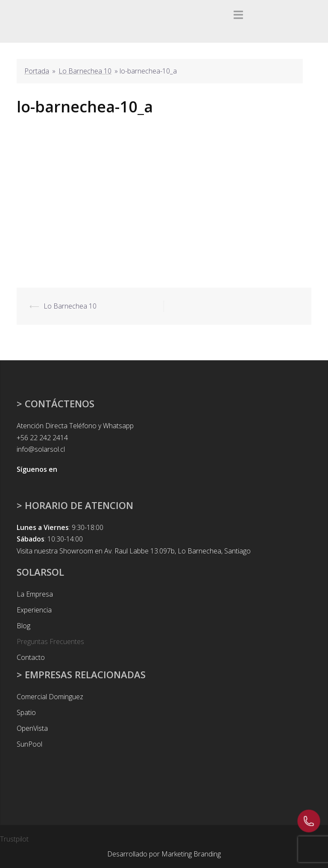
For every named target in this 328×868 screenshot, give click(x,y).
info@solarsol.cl (41, 449)
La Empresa (35, 594)
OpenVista (32, 728)
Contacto (31, 657)
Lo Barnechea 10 (85, 71)
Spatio (26, 712)
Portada (37, 71)
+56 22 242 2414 (42, 438)
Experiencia (34, 610)
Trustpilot (14, 839)
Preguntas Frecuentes (50, 641)
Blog (23, 626)
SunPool (29, 744)
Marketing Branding (191, 854)
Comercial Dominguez (50, 697)
